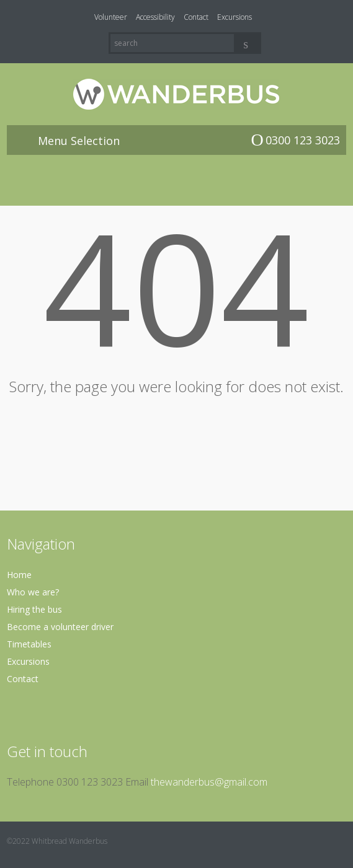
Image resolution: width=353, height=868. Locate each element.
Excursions (235, 17)
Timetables (29, 644)
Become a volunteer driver (60, 627)
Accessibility (155, 17)
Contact (196, 17)
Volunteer (111, 17)
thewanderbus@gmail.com (209, 782)
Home (19, 575)
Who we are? (33, 592)
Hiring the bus (34, 609)
